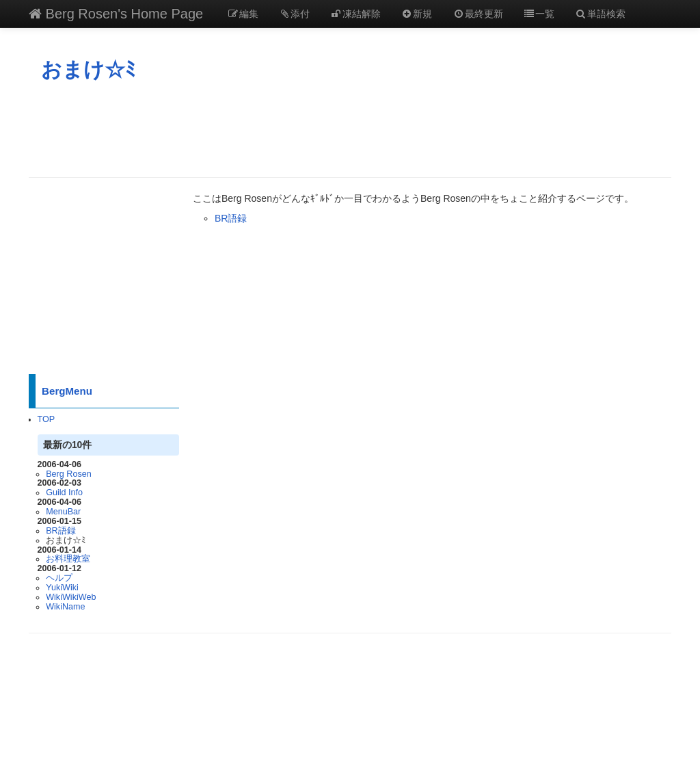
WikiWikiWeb (71, 597)
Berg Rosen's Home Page (116, 14)
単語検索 (600, 14)
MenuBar (63, 512)
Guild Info (64, 492)
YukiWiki (62, 588)
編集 (243, 14)
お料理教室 (68, 559)
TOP (46, 419)
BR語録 (61, 531)
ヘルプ (59, 578)
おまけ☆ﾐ (88, 69)
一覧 (539, 14)
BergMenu (67, 391)
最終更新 (478, 14)
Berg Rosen (69, 474)
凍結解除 (355, 14)
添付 (295, 14)
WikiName (65, 607)
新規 (417, 14)
